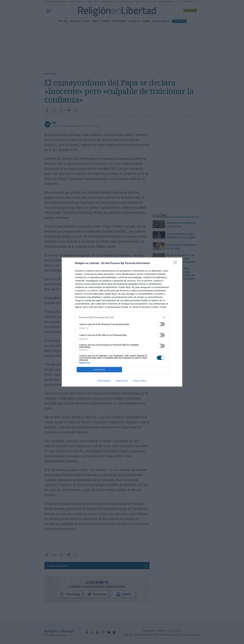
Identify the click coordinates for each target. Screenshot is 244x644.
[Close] (176, 263)
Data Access (122, 381)
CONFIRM (99, 370)
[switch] (161, 324)
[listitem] (122, 317)
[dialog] (122, 322)
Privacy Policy (140, 381)
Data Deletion (104, 381)
